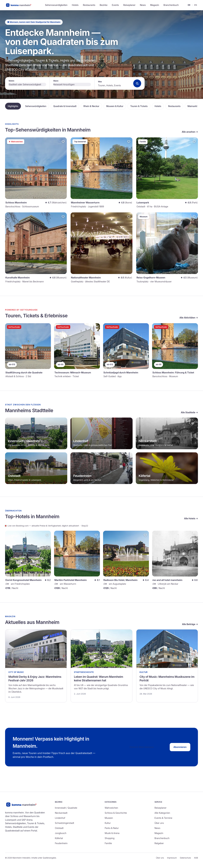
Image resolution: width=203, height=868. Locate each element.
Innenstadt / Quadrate (66, 808)
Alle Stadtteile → (189, 412)
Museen (109, 818)
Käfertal (59, 838)
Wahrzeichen (111, 808)
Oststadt (59, 828)
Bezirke (104, 5)
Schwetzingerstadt (64, 823)
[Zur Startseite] (24, 805)
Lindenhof (60, 818)
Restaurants (89, 5)
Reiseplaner (129, 5)
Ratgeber (159, 843)
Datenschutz (185, 858)
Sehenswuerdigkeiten (56, 5)
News (143, 5)
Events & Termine (163, 818)
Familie (108, 843)
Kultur (108, 823)
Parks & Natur (112, 828)
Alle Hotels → (191, 518)
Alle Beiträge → (190, 624)
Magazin (155, 5)
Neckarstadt (61, 813)
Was (100, 82)
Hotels (75, 5)
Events (115, 5)
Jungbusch (61, 833)
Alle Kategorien (162, 813)
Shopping (110, 838)
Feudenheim (61, 843)
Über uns (159, 823)
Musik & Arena (112, 833)
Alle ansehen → (190, 132)
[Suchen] (137, 83)
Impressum (172, 858)
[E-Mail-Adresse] (147, 747)
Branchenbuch (171, 5)
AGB (196, 858)
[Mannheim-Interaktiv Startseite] (21, 5)
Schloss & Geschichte (116, 813)
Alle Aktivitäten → (189, 318)
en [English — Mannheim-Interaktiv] (196, 5)
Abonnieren (180, 747)
